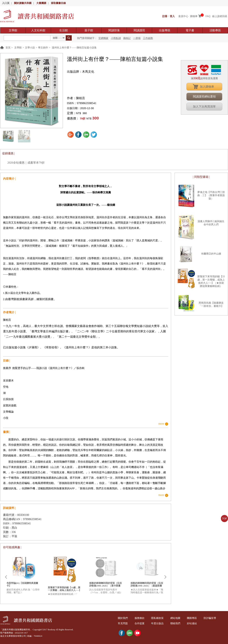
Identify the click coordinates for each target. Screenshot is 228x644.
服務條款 (140, 618)
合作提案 (140, 623)
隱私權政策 (158, 618)
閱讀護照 (139, 30)
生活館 (64, 30)
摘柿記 (127, 38)
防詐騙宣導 (210, 618)
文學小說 (30, 48)
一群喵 (137, 38)
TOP (224, 519)
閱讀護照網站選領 (204, 97)
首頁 (8, 48)
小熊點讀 (116, 38)
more (161, 424)
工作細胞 (148, 38)
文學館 (13, 30)
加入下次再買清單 (204, 107)
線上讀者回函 (220, 16)
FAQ (208, 16)
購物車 (194, 16)
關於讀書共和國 (23, 3)
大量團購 (41, 3)
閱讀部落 (114, 30)
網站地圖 (175, 618)
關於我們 (123, 618)
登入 (172, 16)
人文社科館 (38, 30)
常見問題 (123, 623)
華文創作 (43, 48)
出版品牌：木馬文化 (81, 72)
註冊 (165, 16)
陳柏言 (81, 98)
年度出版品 (158, 623)
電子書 (190, 30)
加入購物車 (207, 87)
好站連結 (192, 623)
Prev (6, 577)
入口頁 (6, 3)
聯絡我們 (175, 623)
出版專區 (165, 30)
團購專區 (192, 618)
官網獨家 (103, 38)
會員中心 (183, 16)
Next (165, 577)
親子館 (89, 30)
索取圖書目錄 (58, 3)
